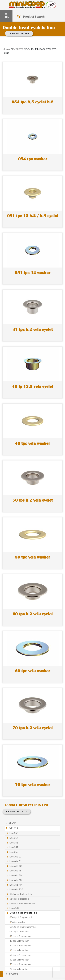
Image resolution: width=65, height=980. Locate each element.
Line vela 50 (16, 875)
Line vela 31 (16, 861)
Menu (6, 16)
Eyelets (13, 828)
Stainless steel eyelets (21, 894)
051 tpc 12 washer (19, 932)
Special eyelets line (19, 899)
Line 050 (14, 852)
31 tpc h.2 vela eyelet (20, 936)
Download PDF (19, 33)
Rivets (13, 974)
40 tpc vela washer (19, 941)
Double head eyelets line (23, 913)
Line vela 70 (16, 885)
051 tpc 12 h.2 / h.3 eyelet (23, 927)
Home (6, 49)
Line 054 (14, 838)
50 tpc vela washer (19, 950)
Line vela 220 (16, 889)
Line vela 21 (16, 857)
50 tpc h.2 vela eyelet (20, 945)
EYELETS (18, 49)
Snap (12, 823)
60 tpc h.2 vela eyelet (20, 955)
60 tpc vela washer (19, 960)
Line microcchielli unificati (22, 904)
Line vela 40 (16, 866)
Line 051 (14, 843)
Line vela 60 (16, 880)
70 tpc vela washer (19, 969)
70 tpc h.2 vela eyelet (20, 964)
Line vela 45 (16, 871)
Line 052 (14, 847)
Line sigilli (14, 908)
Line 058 (14, 833)
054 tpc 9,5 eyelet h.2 (21, 917)
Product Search (34, 17)
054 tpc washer (18, 922)
